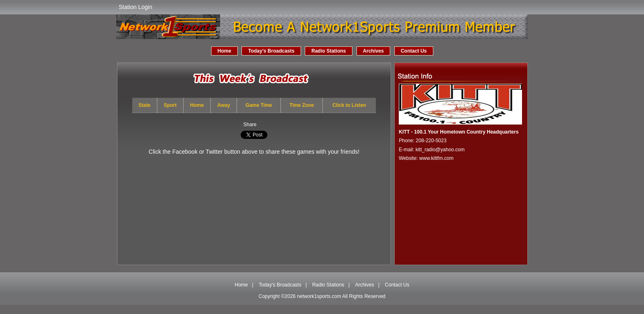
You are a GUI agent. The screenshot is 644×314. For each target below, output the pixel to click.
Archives (374, 51)
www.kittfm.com (436, 158)
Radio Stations (329, 51)
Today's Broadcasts (271, 51)
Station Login (136, 7)
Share (250, 125)
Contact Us (414, 51)
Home (224, 51)
